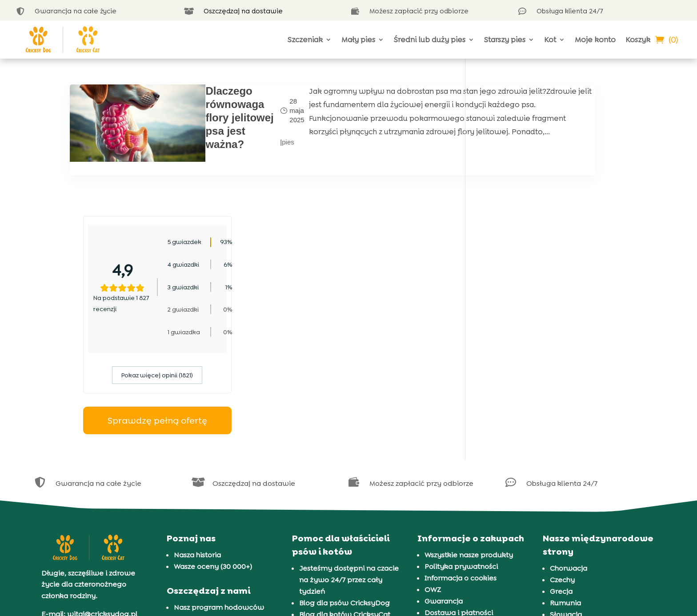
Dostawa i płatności (459, 494)
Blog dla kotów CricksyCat (345, 496)
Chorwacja (569, 450)
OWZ (433, 471)
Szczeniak (305, 40)
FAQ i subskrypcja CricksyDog (225, 500)
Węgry (561, 519)
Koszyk (638, 40)
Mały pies (358, 40)
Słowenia (566, 507)
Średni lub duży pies (430, 40)
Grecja (561, 473)
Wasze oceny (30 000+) (213, 448)
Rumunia (565, 484)
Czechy (562, 461)
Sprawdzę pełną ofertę (553, 302)
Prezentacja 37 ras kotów (342, 542)
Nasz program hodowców (219, 489)
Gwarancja (444, 482)
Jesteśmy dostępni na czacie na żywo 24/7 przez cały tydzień (349, 461)
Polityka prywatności (461, 448)
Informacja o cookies (461, 459)
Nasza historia (197, 436)
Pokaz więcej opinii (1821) (553, 257)
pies (236, 139)
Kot (550, 40)
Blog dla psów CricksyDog (344, 484)
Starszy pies (505, 40)
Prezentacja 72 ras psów (340, 530)
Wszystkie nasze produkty (469, 436)
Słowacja (566, 496)
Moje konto (595, 40)
